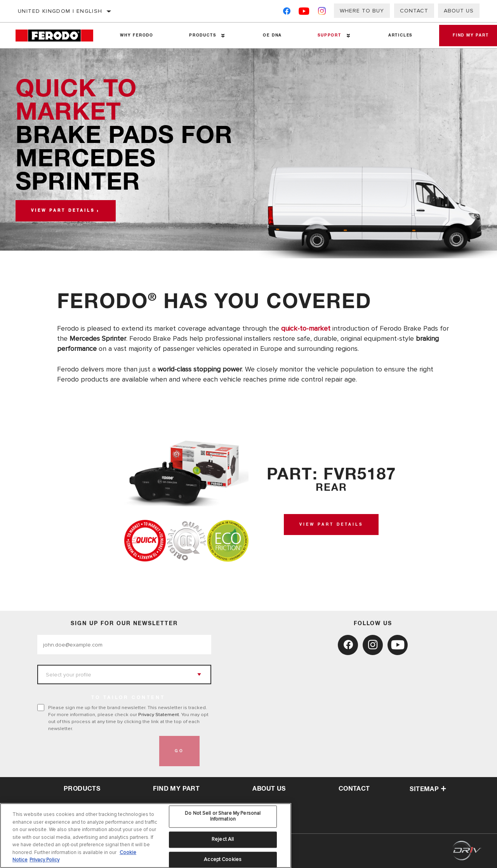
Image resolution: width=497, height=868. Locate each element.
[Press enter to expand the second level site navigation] (222, 36)
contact (354, 789)
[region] (146, 836)
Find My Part (176, 789)
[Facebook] (287, 13)
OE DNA (270, 35)
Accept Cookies (223, 859)
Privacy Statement (159, 715)
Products (201, 35)
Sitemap (428, 789)
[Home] (59, 36)
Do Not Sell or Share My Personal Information (223, 816)
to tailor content (128, 698)
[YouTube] (304, 13)
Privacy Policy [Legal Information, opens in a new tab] (44, 860)
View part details (63, 211)
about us (269, 789)
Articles (397, 35)
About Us (459, 11)
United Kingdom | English (60, 11)
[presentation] (96, 751)
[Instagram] (322, 13)
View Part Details (331, 525)
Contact (414, 11)
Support (327, 35)
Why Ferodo (136, 35)
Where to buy (362, 11)
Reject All (223, 839)
